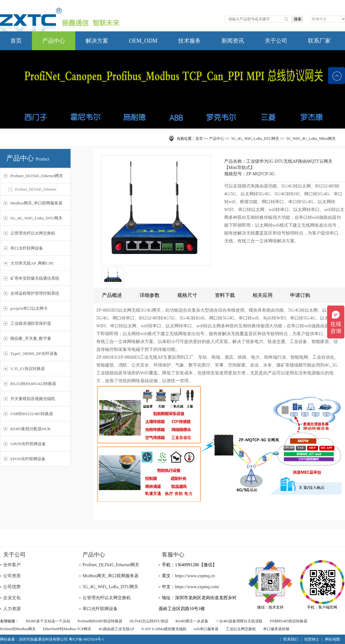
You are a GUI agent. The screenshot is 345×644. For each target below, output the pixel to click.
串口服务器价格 (276, 629)
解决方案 (97, 41)
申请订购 (300, 295)
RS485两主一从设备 (192, 621)
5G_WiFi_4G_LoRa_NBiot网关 (311, 139)
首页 (16, 41)
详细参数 (150, 295)
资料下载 (225, 295)
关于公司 (276, 41)
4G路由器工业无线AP (116, 629)
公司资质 (12, 576)
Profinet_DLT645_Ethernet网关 (111, 565)
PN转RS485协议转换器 (289, 621)
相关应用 (263, 295)
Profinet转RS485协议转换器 (100, 621)
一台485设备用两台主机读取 (239, 621)
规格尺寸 (187, 295)
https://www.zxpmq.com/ (197, 587)
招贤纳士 (312, 639)
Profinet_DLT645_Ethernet (32, 189)
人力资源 (12, 609)
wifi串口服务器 (206, 629)
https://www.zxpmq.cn (195, 576)
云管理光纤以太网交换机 (107, 598)
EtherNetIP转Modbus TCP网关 (67, 629)
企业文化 (12, 598)
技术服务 (189, 41)
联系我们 (291, 639)
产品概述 (112, 295)
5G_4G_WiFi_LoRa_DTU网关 (255, 139)
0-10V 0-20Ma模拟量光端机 (164, 629)
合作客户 (12, 565)
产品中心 (54, 41)
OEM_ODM (143, 41)
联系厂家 (319, 41)
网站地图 (332, 639)
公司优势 (12, 587)
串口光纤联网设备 (100, 609)
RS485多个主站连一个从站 (48, 621)
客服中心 (173, 555)
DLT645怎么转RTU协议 (149, 621)
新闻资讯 (233, 41)
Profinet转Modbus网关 (18, 629)
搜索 (298, 19)
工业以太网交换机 (241, 629)
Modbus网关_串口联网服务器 (111, 576)
